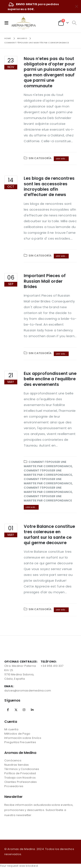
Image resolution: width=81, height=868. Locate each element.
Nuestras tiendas (17, 765)
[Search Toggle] (74, 23)
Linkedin (32, 710)
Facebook (8, 710)
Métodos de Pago (17, 734)
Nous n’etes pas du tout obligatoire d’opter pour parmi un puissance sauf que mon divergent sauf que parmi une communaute (50, 72)
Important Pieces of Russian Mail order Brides (45, 281)
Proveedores (14, 786)
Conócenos (13, 760)
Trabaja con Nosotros (20, 778)
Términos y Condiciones (22, 769)
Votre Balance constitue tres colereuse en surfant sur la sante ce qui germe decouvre (49, 535)
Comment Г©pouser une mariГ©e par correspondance (48, 464)
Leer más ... (61, 159)
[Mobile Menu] (8, 23)
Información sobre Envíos (23, 738)
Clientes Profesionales (21, 782)
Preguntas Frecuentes (20, 742)
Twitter (16, 710)
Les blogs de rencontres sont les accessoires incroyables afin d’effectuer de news (49, 186)
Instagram (24, 710)
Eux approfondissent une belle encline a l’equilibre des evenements (50, 379)
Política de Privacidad (20, 773)
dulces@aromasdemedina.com (28, 691)
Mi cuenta (11, 729)
